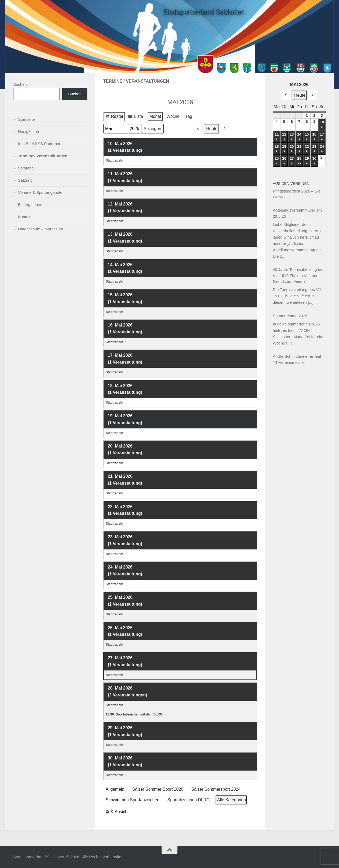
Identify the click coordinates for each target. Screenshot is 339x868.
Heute (212, 128)
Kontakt (25, 217)
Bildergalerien (30, 205)
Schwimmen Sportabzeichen (133, 800)
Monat (155, 116)
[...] (283, 256)
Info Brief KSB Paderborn (40, 144)
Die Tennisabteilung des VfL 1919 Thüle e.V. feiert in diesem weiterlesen (297, 296)
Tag (189, 116)
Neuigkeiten (28, 131)
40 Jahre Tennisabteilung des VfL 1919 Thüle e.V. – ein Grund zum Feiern (299, 275)
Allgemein (115, 789)
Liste (135, 117)
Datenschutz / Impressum (41, 229)
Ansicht (117, 813)
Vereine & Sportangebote (40, 192)
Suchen (20, 84)
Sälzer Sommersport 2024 (216, 789)
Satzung (25, 180)
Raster (114, 117)
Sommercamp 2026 (290, 316)
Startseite (26, 119)
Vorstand (26, 168)
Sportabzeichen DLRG (189, 800)
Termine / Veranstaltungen (43, 156)
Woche (173, 116)
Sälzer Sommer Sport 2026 (158, 789)
